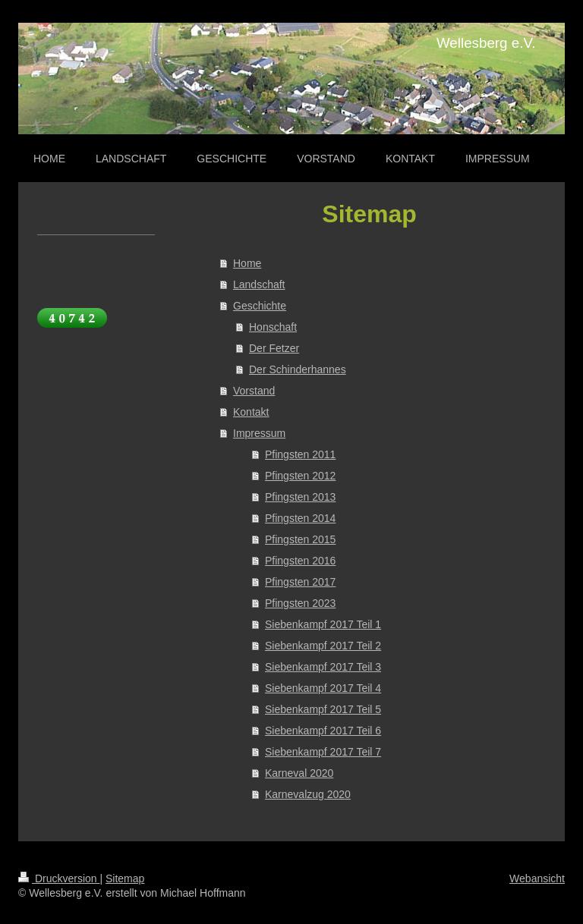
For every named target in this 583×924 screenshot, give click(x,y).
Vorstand (254, 391)
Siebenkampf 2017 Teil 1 (323, 624)
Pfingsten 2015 (300, 539)
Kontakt (251, 412)
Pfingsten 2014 (300, 518)
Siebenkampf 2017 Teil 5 (323, 709)
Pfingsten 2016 (300, 561)
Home (247, 263)
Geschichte (260, 306)
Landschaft (259, 284)
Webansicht (537, 878)
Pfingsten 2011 (300, 454)
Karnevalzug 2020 (308, 794)
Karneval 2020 (299, 773)
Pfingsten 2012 (300, 476)
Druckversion (59, 878)
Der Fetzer (274, 348)
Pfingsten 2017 (300, 582)
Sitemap (125, 878)
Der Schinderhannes (298, 369)
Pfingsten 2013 (300, 497)
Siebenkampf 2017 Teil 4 (323, 688)
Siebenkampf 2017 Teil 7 (323, 752)
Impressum (259, 433)
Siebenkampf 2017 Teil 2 (323, 646)
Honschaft (273, 327)
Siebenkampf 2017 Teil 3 (323, 667)
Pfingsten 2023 (300, 603)
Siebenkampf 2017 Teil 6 (323, 731)
